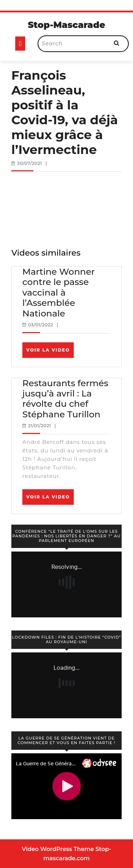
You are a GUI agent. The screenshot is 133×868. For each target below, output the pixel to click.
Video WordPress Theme (58, 849)
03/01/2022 (41, 325)
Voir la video (50, 352)
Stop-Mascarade (66, 25)
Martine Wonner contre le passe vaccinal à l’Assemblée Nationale (59, 292)
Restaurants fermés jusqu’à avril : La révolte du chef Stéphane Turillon (65, 399)
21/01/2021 (39, 426)
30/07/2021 (29, 163)
